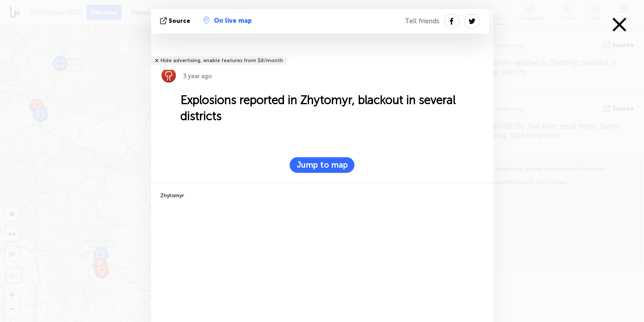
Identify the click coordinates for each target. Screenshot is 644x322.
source (176, 21)
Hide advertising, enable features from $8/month (222, 61)
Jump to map (322, 165)
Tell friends (422, 21)
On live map (228, 21)
